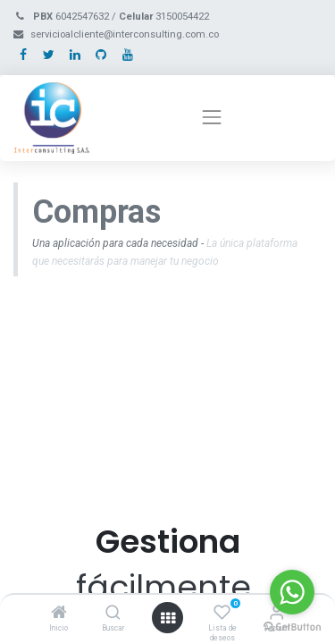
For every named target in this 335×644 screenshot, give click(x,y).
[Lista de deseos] (222, 614)
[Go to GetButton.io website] (292, 626)
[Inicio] (59, 614)
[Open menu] (168, 618)
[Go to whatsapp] (292, 592)
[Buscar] (113, 614)
